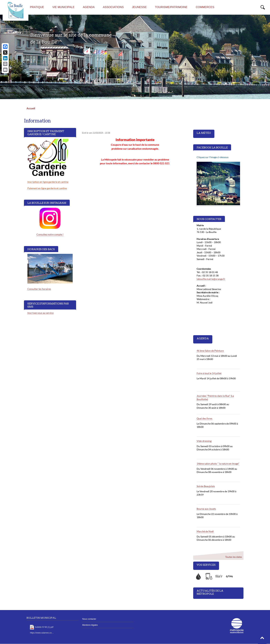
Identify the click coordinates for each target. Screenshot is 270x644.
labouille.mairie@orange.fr (211, 279)
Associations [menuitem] (113, 7)
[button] (262, 639)
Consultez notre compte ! (50, 234)
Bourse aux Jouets (206, 509)
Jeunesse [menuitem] (139, 7)
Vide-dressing (204, 441)
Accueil (31, 108)
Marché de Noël (205, 531)
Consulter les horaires (39, 289)
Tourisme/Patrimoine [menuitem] (171, 7)
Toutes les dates (233, 557)
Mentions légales (90, 625)
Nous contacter (89, 619)
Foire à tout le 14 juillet (209, 373)
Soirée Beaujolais (206, 486)
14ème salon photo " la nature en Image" (218, 464)
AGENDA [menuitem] (89, 7)
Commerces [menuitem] (205, 7)
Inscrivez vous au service (40, 313)
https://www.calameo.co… (42, 633)
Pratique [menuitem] (37, 7)
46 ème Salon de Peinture (210, 351)
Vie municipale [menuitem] (63, 7)
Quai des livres (204, 418)
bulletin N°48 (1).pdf (44, 627)
